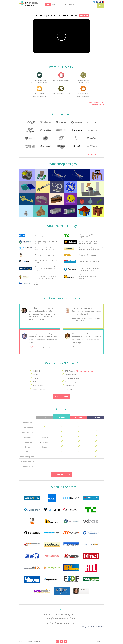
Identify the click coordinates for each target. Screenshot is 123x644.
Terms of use (100, 641)
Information (36, 641)
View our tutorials (98, 105)
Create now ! (84, 16)
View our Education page (85, 371)
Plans (70, 4)
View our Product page (97, 102)
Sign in (101, 6)
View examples (61, 397)
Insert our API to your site (96, 154)
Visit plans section (61, 474)
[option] (62, 56)
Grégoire (31, 347)
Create (48, 4)
